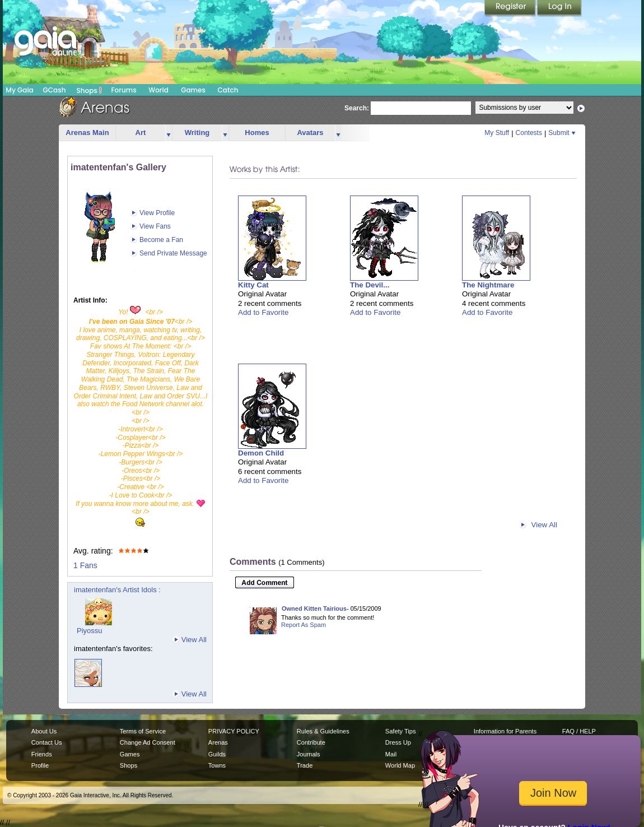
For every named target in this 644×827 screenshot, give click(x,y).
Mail (391, 754)
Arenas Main (87, 133)
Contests (529, 133)
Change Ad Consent (148, 742)
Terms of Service (143, 731)
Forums (123, 90)
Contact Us (47, 742)
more (169, 133)
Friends (42, 754)
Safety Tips (401, 731)
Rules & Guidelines (323, 731)
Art (141, 133)
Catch (228, 90)
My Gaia (19, 90)
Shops (89, 90)
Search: (357, 108)
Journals (309, 754)
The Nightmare (488, 285)
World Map (400, 765)
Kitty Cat (253, 285)
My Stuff (497, 133)
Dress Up (398, 742)
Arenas (218, 742)
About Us (44, 731)
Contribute (311, 742)
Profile (40, 765)
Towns (217, 765)
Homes (257, 133)
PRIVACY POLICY (234, 731)
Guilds (217, 754)
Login (559, 8)
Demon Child (261, 453)
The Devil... (370, 285)
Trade (305, 765)
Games (193, 90)
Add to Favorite (263, 312)
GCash (55, 90)
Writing (197, 133)
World (158, 90)
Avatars (310, 133)
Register (511, 8)
